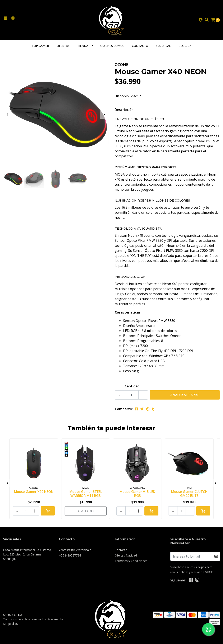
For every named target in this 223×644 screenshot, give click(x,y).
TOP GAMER (40, 47)
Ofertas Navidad (126, 556)
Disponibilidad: (126, 98)
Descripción (124, 111)
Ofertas (63, 47)
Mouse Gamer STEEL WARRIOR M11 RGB (86, 495)
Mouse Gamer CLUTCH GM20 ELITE (189, 495)
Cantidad (132, 388)
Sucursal (163, 47)
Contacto (140, 47)
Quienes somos (112, 47)
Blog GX (185, 47)
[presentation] (7, 116)
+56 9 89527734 (70, 556)
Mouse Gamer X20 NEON (34, 493)
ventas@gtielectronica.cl (75, 550)
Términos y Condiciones (131, 561)
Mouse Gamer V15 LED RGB (137, 495)
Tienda (83, 47)
